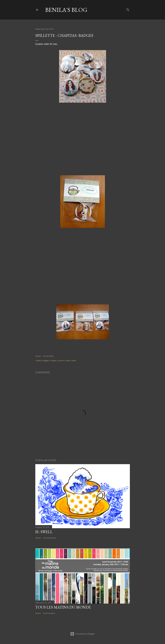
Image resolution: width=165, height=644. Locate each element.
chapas (53, 360)
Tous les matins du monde (63, 607)
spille (74, 360)
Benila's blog (66, 10)
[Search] (128, 9)
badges (46, 360)
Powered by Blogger (83, 634)
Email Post (48, 356)
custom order (64, 360)
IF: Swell (44, 532)
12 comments (49, 538)
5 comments (49, 613)
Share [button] (38, 356)
